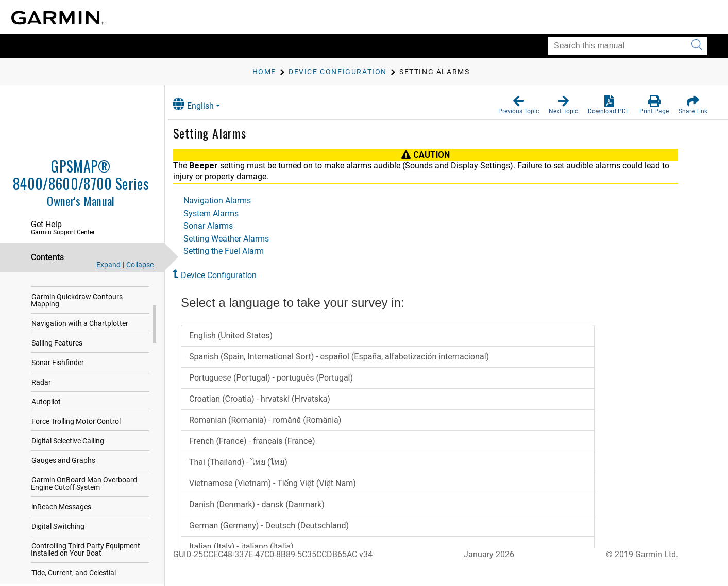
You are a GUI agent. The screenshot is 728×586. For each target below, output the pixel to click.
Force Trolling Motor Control (76, 450)
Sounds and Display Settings (468, 166)
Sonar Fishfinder (58, 391)
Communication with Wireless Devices (78, 283)
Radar (41, 411)
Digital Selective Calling (68, 470)
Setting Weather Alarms (236, 239)
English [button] (204, 104)
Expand (108, 265)
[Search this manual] (628, 46)
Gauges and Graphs (63, 489)
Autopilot (46, 430)
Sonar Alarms (218, 226)
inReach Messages (61, 536)
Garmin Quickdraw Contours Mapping (77, 329)
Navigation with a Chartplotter (80, 352)
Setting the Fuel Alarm (234, 251)
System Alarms (221, 213)
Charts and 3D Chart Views (74, 306)
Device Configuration (229, 275)
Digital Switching (58, 555)
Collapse (140, 265)
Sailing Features (57, 372)
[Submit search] (697, 46)
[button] (519, 105)
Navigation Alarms (227, 201)
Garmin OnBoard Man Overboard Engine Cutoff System (84, 512)
